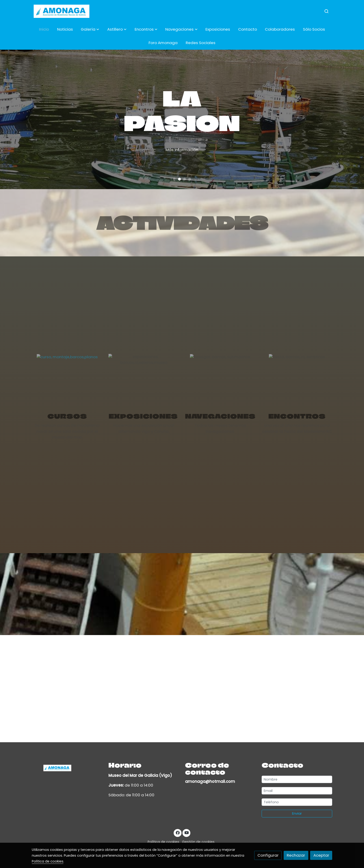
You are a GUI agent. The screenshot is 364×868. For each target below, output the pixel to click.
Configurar (268, 855)
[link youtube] (187, 832)
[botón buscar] (326, 11)
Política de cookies (163, 842)
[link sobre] (67, 768)
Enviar (297, 813)
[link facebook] (178, 832)
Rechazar (296, 855)
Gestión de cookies (198, 842)
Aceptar (321, 855)
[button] (90, 29)
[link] (62, 11)
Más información (199, 150)
